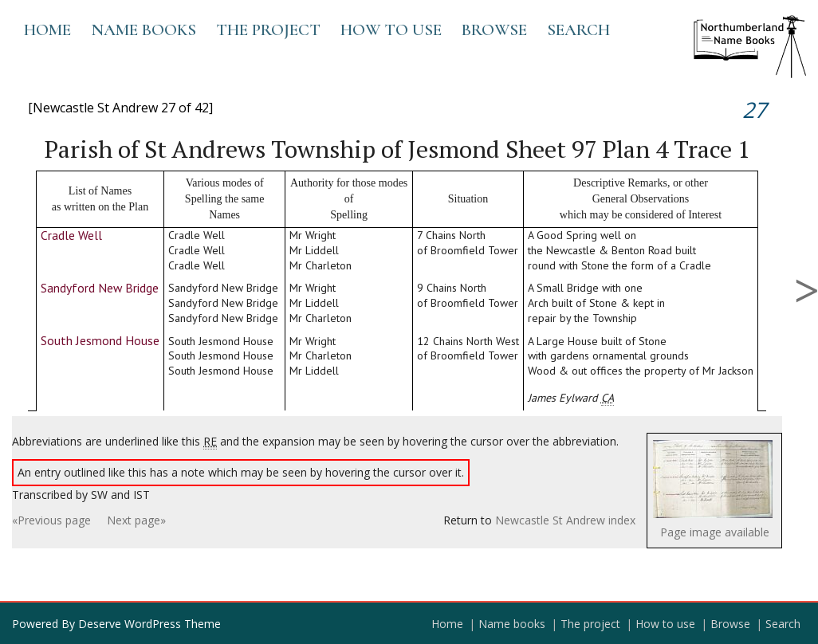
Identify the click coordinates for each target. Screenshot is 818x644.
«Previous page (51, 520)
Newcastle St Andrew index (565, 520)
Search (578, 30)
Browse (494, 30)
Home (47, 30)
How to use (391, 30)
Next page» (136, 520)
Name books (144, 30)
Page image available (715, 532)
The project (268, 30)
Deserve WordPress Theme (149, 624)
